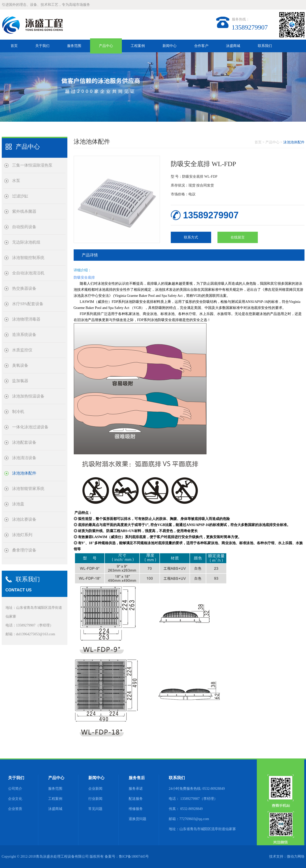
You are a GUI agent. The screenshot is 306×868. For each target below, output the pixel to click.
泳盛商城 (233, 46)
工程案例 (138, 46)
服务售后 (137, 778)
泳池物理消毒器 (22, 319)
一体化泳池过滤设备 (26, 427)
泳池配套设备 (20, 443)
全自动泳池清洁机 (24, 273)
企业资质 (15, 809)
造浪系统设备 (20, 335)
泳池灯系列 (18, 535)
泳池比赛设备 (20, 520)
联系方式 (191, 237)
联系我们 (265, 46)
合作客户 (201, 46)
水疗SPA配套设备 (23, 304)
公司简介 (15, 789)
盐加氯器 (16, 381)
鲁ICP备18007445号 (134, 857)
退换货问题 (137, 819)
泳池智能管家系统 (24, 489)
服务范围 (74, 46)
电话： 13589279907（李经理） (193, 799)
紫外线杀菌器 (20, 212)
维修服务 (136, 809)
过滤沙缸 (16, 196)
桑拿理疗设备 (20, 550)
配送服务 (136, 799)
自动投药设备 (20, 227)
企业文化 (15, 799)
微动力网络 (296, 857)
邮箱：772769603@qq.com (189, 819)
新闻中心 (170, 46)
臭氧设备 (16, 366)
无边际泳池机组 (22, 242)
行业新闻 (95, 799)
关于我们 (42, 46)
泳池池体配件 (20, 473)
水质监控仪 (18, 350)
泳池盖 (14, 504)
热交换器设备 (20, 289)
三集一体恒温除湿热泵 (28, 165)
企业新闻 (95, 789)
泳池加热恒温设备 (24, 396)
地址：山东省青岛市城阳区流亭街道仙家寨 (202, 829)
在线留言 (238, 237)
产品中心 (106, 46)
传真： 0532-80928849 (186, 809)
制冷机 (14, 412)
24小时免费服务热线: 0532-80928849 (197, 789)
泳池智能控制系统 (24, 258)
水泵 (12, 181)
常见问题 (95, 809)
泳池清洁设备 (20, 458)
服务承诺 (136, 789)
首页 (14, 46)
